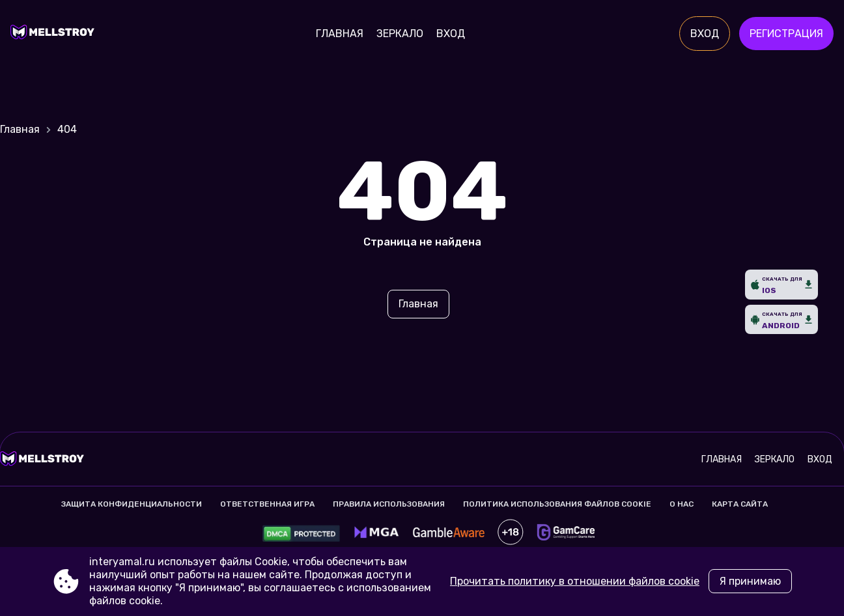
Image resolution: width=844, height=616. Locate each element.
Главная (340, 34)
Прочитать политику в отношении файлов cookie (575, 581)
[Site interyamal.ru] (56, 34)
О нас (682, 504)
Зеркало (400, 34)
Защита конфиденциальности (132, 504)
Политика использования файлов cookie (557, 504)
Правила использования (389, 504)
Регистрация (786, 34)
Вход (451, 34)
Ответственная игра (267, 504)
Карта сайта (740, 504)
